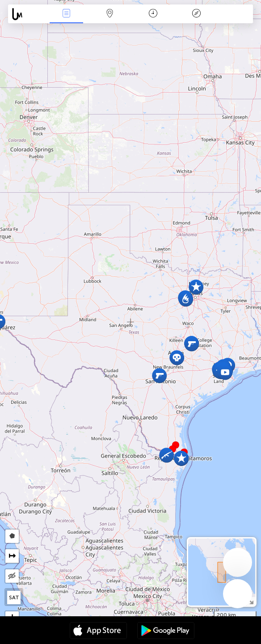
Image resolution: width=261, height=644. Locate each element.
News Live (66, 14)
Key (196, 14)
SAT (14, 597)
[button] (176, 445)
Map (109, 14)
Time (153, 14)
